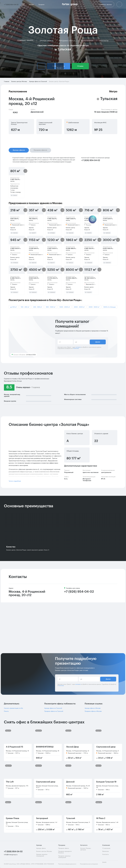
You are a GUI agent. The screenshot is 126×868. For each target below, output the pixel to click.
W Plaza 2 (101, 818)
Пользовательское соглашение (89, 864)
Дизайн (106, 863)
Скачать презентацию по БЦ (13, 708)
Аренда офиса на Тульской (53, 708)
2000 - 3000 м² (79, 307)
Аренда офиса (46, 40)
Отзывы (80, 66)
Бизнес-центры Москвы (44, 851)
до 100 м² (13, 307)
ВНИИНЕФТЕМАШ (45, 747)
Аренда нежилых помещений (42, 855)
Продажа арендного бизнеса (65, 852)
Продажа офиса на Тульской (54, 711)
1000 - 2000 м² (65, 307)
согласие (78, 347)
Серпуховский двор (46, 782)
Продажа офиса (67, 40)
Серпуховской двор (106, 747)
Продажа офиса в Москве (93, 711)
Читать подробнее (15, 481)
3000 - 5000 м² (94, 307)
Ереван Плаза (13, 818)
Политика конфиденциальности (67, 864)
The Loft (10, 782)
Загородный (42, 818)
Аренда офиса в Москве (93, 708)
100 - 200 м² (25, 307)
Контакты (104, 40)
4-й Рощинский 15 (14, 747)
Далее (98, 342)
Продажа (42, 4)
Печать (6, 711)
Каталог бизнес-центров (86, 849)
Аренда (32, 4)
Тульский (71, 818)
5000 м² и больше (110, 307)
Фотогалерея (87, 40)
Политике (76, 348)
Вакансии (106, 851)
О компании (106, 848)
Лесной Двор (72, 747)
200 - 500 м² (38, 307)
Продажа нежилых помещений (64, 857)
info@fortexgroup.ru (11, 854)
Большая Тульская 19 (106, 782)
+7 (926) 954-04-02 (79, 592)
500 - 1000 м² (51, 307)
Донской (70, 782)
